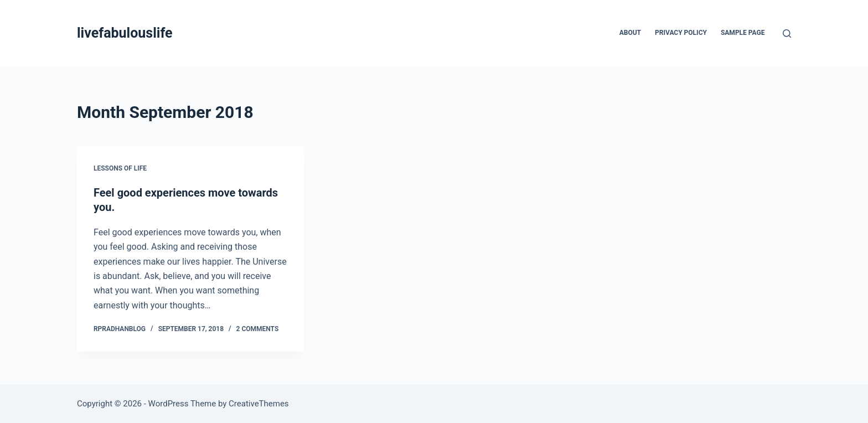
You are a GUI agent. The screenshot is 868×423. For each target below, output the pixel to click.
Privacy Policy (681, 33)
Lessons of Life (120, 168)
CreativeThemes (259, 404)
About (630, 33)
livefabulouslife (125, 33)
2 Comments (258, 329)
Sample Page (743, 33)
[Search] (787, 33)
